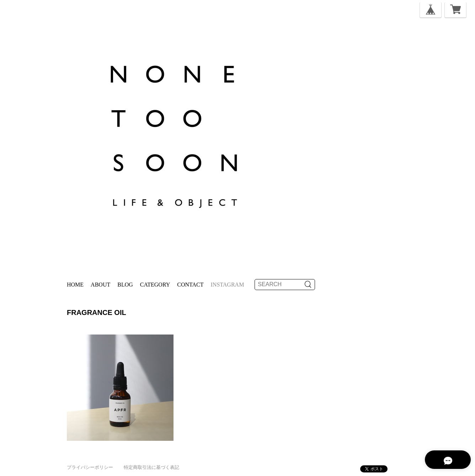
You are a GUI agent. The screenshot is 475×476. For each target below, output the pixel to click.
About (100, 285)
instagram (228, 285)
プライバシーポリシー (90, 467)
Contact (190, 285)
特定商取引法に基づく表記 (151, 467)
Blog (125, 285)
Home (75, 285)
